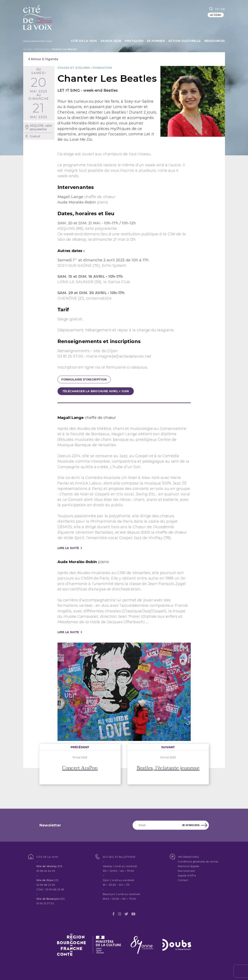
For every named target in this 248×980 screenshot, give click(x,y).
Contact (183, 880)
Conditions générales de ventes (198, 862)
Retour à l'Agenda (43, 59)
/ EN (222, 9)
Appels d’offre (187, 876)
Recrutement (186, 871)
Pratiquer (133, 40)
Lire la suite (68, 548)
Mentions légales (188, 866)
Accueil (28, 49)
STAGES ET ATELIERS (74, 68)
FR (217, 9)
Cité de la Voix (82, 40)
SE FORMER (155, 40)
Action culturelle (184, 40)
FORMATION (102, 68)
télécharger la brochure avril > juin (96, 391)
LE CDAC (216, 15)
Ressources (215, 40)
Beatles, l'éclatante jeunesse (168, 768)
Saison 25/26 (110, 40)
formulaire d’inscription (84, 379)
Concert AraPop (80, 768)
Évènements (42, 49)
